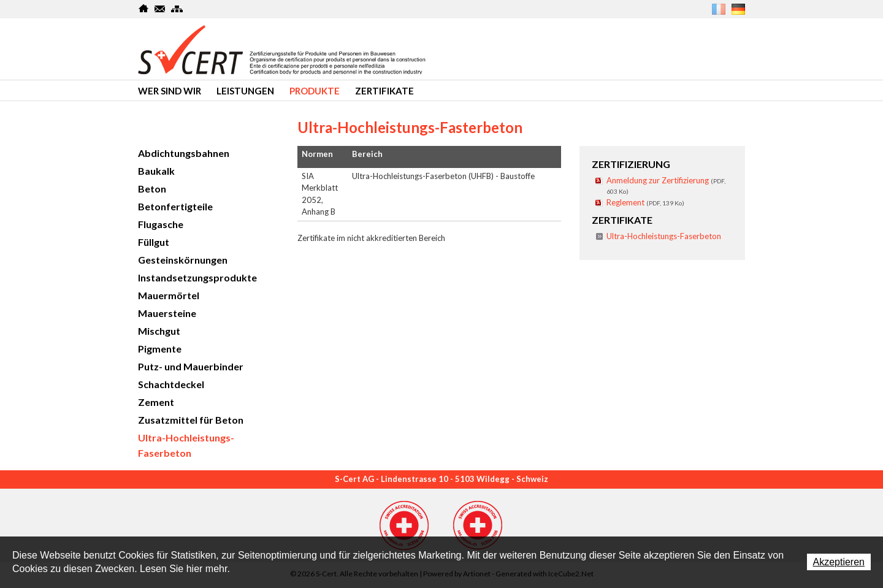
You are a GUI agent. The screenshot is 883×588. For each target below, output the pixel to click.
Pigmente (160, 349)
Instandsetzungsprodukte (197, 277)
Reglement (645, 202)
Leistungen (245, 91)
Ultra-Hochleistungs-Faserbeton (664, 236)
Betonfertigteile (175, 206)
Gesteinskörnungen (183, 260)
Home (144, 9)
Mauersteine (167, 313)
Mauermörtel (169, 295)
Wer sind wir (170, 91)
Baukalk (156, 171)
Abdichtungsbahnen (184, 153)
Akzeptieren (839, 562)
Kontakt (160, 9)
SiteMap (177, 9)
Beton (152, 189)
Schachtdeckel (171, 384)
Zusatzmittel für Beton (191, 420)
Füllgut (154, 242)
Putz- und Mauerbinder (191, 366)
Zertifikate (384, 91)
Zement (156, 402)
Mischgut (159, 331)
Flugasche (161, 224)
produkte (315, 91)
